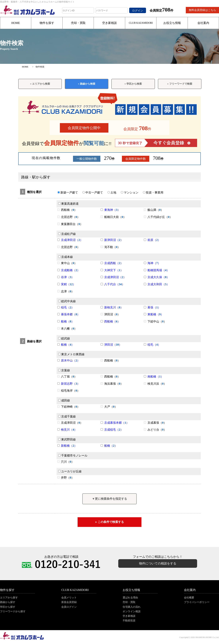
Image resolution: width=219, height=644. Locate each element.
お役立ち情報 (172, 23)
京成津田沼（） (72, 240)
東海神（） (112, 210)
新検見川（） (114, 307)
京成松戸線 (67, 234)
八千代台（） (114, 284)
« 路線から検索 (87, 84)
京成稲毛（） (114, 430)
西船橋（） (112, 321)
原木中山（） (70, 360)
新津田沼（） (114, 240)
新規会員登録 (69, 602)
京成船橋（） (70, 270)
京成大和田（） (158, 284)
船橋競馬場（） (158, 270)
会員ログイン (69, 607)
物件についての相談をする (158, 563)
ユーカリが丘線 (70, 471)
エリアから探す (9, 598)
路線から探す (8, 602)
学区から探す (8, 607)
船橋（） (68, 321)
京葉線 (64, 370)
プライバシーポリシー (197, 602)
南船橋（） (155, 377)
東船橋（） (155, 314)
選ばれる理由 (130, 598)
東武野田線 (67, 439)
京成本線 (66, 257)
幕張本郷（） (70, 314)
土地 (112, 193)
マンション (130, 193)
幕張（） (154, 307)
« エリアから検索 (40, 84)
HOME (16, 23)
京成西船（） (114, 263)
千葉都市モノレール (73, 456)
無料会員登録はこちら (202, 10)
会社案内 (203, 23)
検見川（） (69, 430)
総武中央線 (67, 301)
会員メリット (69, 598)
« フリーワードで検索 (180, 84)
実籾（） (68, 284)
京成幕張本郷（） (117, 423)
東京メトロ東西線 (71, 354)
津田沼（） (113, 345)
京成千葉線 (67, 416)
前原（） (154, 240)
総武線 (64, 338)
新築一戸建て (68, 193)
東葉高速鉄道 (68, 204)
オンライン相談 (132, 611)
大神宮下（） (114, 270)
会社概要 (189, 598)
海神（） (154, 263)
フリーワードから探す (13, 611)
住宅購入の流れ (132, 607)
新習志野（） (70, 384)
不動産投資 (129, 621)
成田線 (64, 400)
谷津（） (68, 277)
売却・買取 (78, 23)
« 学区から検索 (133, 84)
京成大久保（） (158, 277)
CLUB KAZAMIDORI (141, 23)
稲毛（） (68, 307)
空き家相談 (109, 23)
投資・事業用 (153, 193)
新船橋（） (69, 446)
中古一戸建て (93, 193)
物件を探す (47, 23)
